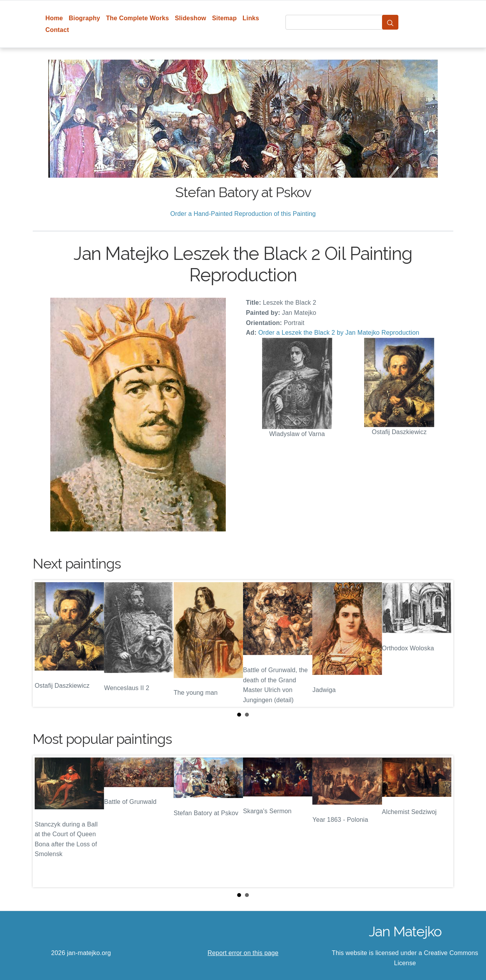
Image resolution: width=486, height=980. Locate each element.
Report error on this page (243, 953)
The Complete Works (137, 18)
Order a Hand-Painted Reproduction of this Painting (243, 214)
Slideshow (191, 18)
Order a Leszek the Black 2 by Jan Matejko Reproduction (339, 333)
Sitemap (224, 18)
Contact (57, 30)
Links (251, 18)
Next (441, 644)
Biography (85, 18)
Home (54, 18)
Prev (45, 644)
